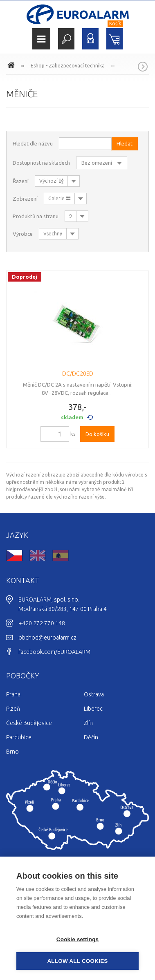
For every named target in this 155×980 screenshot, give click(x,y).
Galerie (59, 198)
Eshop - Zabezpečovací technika (68, 66)
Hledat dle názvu (33, 143)
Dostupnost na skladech (41, 163)
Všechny (53, 234)
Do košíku (97, 434)
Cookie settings (78, 939)
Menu (41, 39)
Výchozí (51, 181)
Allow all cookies (77, 961)
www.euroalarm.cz (12, 66)
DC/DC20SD (78, 374)
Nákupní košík (115, 39)
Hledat (66, 39)
